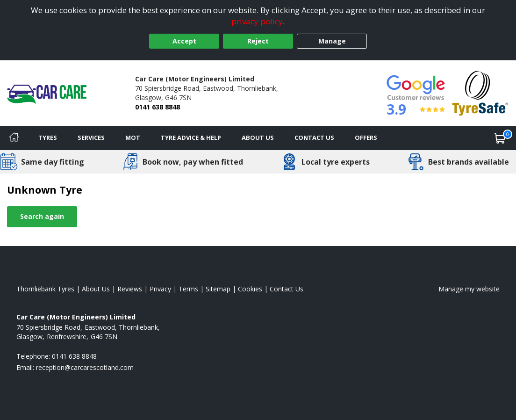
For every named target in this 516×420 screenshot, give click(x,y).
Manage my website (469, 289)
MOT (133, 138)
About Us (258, 138)
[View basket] (500, 138)
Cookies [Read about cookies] (250, 289)
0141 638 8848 (158, 107)
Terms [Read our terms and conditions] (188, 289)
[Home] (14, 138)
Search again (42, 216)
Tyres (48, 138)
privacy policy (257, 21)
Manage (332, 41)
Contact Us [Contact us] (314, 138)
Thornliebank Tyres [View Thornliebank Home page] (45, 289)
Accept (184, 41)
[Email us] (85, 367)
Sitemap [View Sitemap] (218, 289)
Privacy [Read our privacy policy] (160, 289)
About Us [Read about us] (96, 289)
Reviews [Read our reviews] (130, 289)
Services (91, 138)
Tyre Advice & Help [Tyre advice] (191, 138)
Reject (258, 41)
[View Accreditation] (480, 92)
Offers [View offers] (366, 138)
